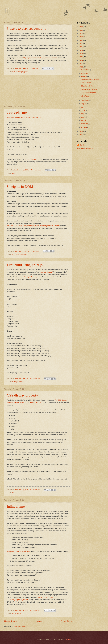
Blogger (68, 639)
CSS (14, 173)
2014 (81, 60)
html (18, 254)
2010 (81, 135)
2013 (81, 64)
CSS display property (22, 395)
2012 (81, 67)
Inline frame (16, 506)
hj (7, 10)
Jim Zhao (83, 145)
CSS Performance (31, 159)
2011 (81, 131)
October (84, 77)
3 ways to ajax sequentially (27, 28)
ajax (14, 72)
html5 (14, 614)
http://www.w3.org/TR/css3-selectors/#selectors (24, 117)
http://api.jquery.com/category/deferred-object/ (40, 58)
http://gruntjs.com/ (46, 272)
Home (39, 621)
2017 (81, 50)
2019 (81, 44)
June (83, 110)
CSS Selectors (17, 113)
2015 (81, 57)
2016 (81, 54)
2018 (81, 47)
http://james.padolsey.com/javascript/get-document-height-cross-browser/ (33, 226)
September (85, 100)
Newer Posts (10, 621)
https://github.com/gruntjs (32, 277)
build (14, 382)
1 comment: (35, 69)
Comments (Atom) (20, 626)
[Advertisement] (38, 90)
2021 (81, 37)
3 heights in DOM (20, 187)
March (84, 120)
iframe (19, 614)
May (83, 114)
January (84, 127)
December (85, 70)
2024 (81, 27)
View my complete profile (86, 148)
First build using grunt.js (25, 265)
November (85, 73)
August (84, 104)
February (85, 124)
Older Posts (66, 621)
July (83, 107)
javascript (19, 72)
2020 (81, 40)
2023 (81, 30)
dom (14, 254)
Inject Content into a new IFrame (19, 551)
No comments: (36, 170)
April (83, 117)
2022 (81, 33)
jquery (26, 72)
